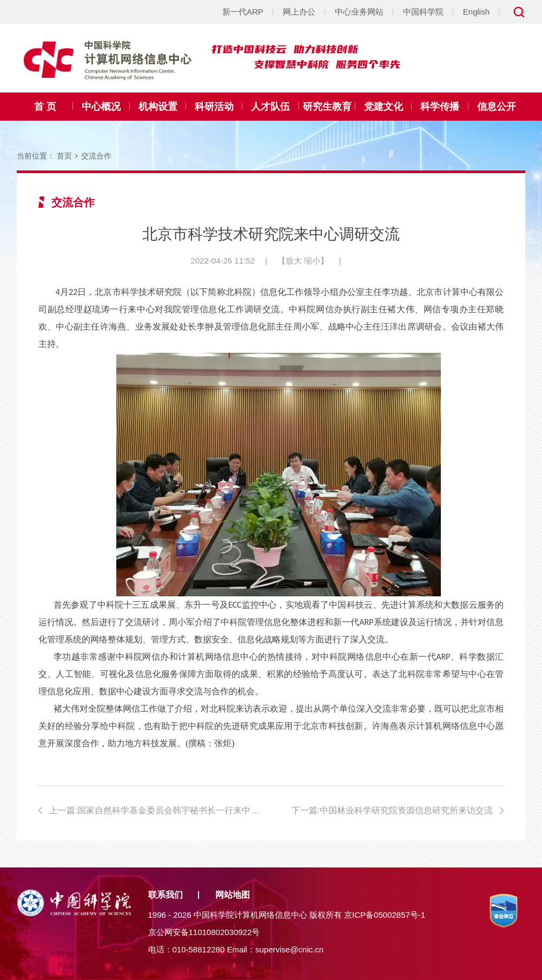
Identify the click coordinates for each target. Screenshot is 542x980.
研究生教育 (327, 107)
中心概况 (101, 107)
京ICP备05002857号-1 (385, 915)
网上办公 (299, 12)
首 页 (45, 107)
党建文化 (384, 107)
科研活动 (214, 107)
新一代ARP (243, 12)
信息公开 (497, 107)
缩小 (312, 261)
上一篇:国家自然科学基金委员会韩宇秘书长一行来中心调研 (156, 810)
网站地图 (233, 895)
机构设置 (158, 107)
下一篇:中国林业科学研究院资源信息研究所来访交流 (392, 810)
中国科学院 (423, 12)
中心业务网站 (359, 12)
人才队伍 (270, 107)
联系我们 (166, 895)
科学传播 (440, 107)
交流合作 (96, 156)
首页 (64, 156)
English (476, 12)
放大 (294, 261)
